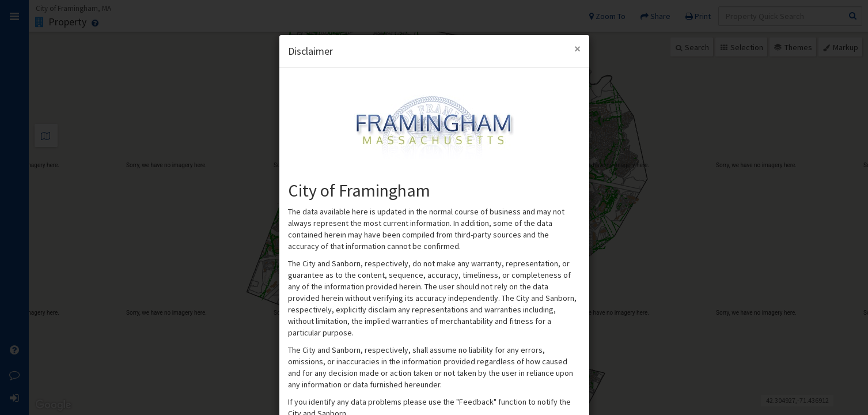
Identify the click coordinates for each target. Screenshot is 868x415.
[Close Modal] (577, 49)
